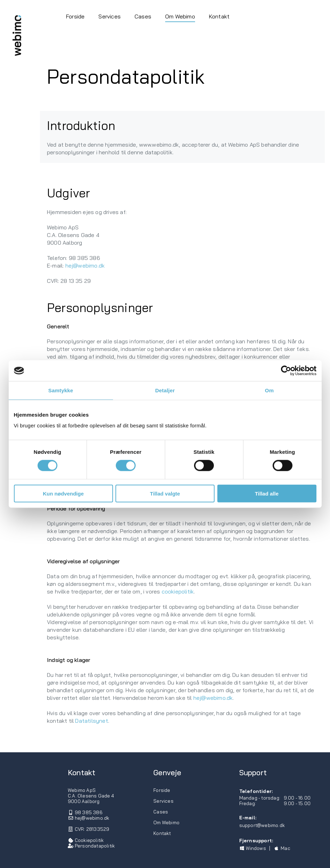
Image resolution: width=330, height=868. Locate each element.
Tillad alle (267, 493)
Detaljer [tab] (165, 390)
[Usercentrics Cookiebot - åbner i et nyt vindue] (286, 371)
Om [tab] (269, 390)
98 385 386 (89, 812)
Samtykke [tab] (61, 390)
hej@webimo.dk (85, 265)
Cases (143, 16)
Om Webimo (180, 16)
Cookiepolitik (89, 840)
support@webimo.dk (262, 825)
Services (110, 16)
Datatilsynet (91, 721)
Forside (75, 16)
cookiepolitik (178, 591)
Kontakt (219, 16)
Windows (253, 848)
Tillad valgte (165, 493)
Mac (282, 848)
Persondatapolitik (95, 846)
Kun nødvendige (63, 493)
